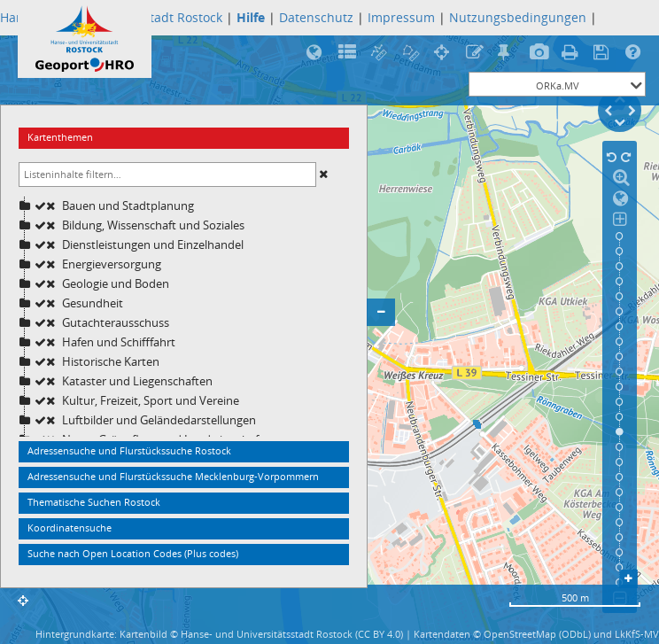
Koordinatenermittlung (444, 53)
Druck (572, 53)
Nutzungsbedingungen (518, 17)
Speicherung (604, 53)
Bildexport (540, 53)
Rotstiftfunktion (476, 53)
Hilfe (636, 53)
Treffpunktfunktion (508, 53)
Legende (349, 53)
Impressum (401, 17)
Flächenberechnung (412, 53)
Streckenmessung (380, 53)
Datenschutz (316, 17)
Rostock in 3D (317, 53)
